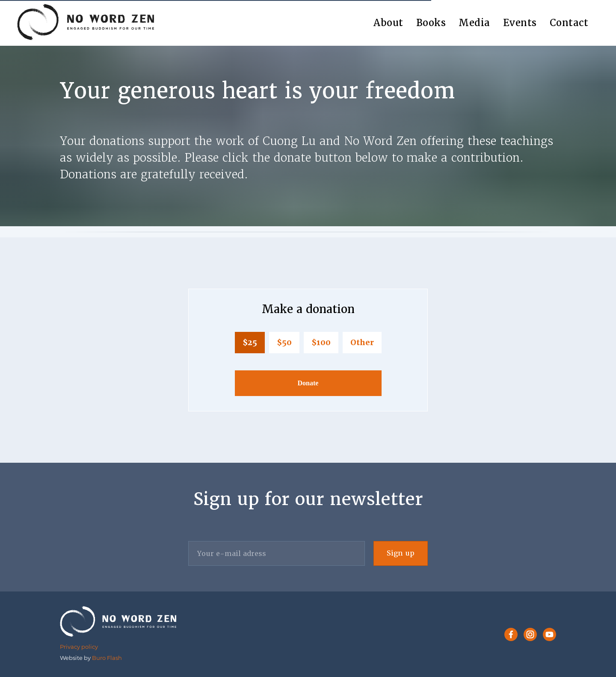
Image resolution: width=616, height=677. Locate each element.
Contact (569, 23)
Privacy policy (79, 647)
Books (431, 23)
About (388, 23)
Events (520, 23)
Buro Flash (107, 658)
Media (474, 23)
